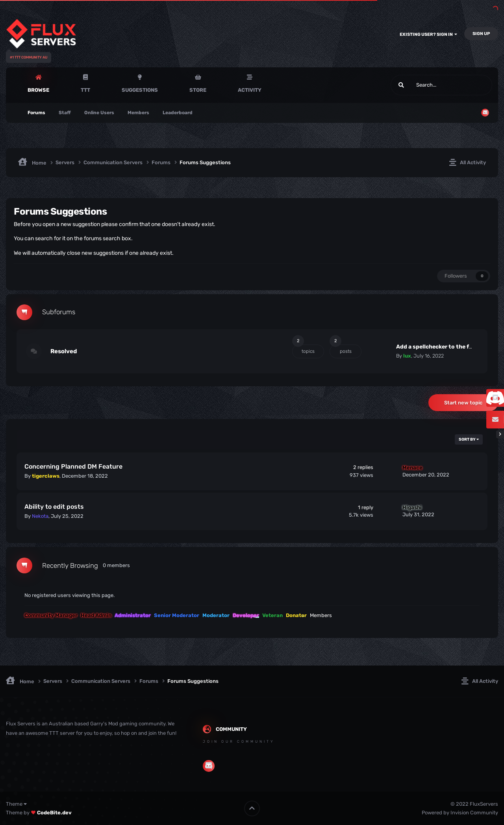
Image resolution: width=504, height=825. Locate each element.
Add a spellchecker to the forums (441, 347)
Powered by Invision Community (460, 813)
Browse (38, 90)
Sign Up (481, 34)
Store (198, 90)
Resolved (64, 351)
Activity (250, 90)
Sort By (469, 439)
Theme (16, 804)
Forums (36, 113)
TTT (85, 90)
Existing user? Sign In (428, 34)
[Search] (421, 85)
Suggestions (140, 90)
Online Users (99, 113)
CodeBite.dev (54, 813)
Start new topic (463, 403)
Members (138, 113)
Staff (65, 113)
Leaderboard (178, 113)
